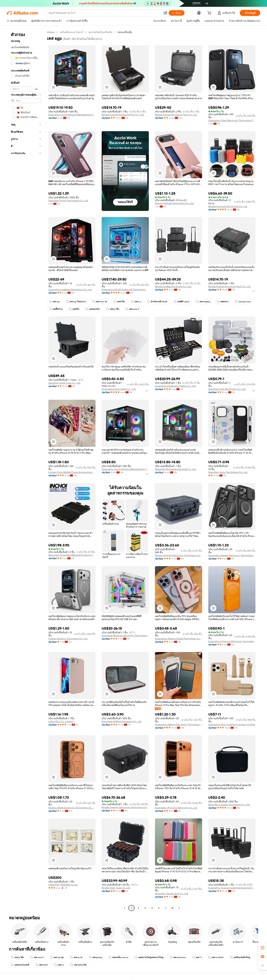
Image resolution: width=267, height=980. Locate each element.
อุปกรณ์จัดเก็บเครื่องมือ (100, 32)
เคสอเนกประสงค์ (20, 965)
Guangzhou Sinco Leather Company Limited (232, 724)
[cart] (210, 13)
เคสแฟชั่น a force (118, 957)
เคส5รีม (74, 309)
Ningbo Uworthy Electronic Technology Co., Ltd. (179, 555)
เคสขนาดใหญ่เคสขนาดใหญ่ (149, 957)
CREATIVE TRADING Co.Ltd (63, 885)
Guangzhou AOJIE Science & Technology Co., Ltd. (125, 290)
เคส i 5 (197, 957)
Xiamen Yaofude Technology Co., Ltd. (174, 203)
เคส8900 (223, 302)
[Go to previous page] (125, 908)
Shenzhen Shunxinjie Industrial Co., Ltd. (176, 469)
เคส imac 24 (100, 302)
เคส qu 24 (76, 957)
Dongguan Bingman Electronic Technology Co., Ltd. (125, 636)
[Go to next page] (179, 908)
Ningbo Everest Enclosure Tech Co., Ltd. (123, 115)
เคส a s (136, 302)
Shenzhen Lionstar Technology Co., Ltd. (229, 805)
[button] (165, 13)
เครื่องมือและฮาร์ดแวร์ (72, 32)
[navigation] (26, 471)
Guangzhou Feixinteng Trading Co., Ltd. (175, 386)
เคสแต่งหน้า (93, 309)
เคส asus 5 (132, 309)
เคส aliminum (178, 957)
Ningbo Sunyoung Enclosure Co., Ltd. (228, 206)
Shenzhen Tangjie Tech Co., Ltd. (172, 894)
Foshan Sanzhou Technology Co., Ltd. (68, 639)
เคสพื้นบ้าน (56, 309)
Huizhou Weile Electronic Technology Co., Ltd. (72, 808)
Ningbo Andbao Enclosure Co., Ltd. (173, 286)
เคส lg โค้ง (113, 309)
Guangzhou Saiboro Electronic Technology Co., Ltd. (179, 724)
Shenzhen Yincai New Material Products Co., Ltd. (72, 555)
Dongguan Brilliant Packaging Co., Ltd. (122, 721)
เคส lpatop (96, 957)
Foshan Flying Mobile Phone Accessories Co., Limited (72, 472)
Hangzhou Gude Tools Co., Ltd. (64, 383)
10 (172, 908)
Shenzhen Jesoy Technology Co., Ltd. (228, 472)
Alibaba (51, 32)
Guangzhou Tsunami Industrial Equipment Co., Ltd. (232, 888)
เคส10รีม (119, 302)
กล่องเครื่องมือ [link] (125, 32)
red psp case (243, 302)
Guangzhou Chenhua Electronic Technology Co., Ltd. (232, 641)
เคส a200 (42, 965)
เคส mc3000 (216, 957)
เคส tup (54, 302)
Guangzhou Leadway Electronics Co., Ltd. (70, 290)
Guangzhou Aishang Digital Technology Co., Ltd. (179, 639)
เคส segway (203, 302)
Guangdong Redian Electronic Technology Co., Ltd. (232, 555)
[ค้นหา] (177, 13)
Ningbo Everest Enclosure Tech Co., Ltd (176, 115)
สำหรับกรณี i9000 (157, 302)
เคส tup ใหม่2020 (76, 302)
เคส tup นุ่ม (57, 957)
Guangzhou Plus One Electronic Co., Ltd (176, 808)
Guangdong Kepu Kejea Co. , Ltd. (119, 389)
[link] (263, 948)
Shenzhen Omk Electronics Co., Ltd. (227, 389)
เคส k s (59, 965)
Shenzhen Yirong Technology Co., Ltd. (68, 201)
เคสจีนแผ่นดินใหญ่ (240, 957)
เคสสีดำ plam (182, 302)
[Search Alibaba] (105, 13)
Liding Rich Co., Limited (61, 721)
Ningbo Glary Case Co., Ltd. (116, 888)
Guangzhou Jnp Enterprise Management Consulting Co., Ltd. (72, 115)
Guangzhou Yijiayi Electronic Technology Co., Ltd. (232, 120)
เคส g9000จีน (79, 965)
